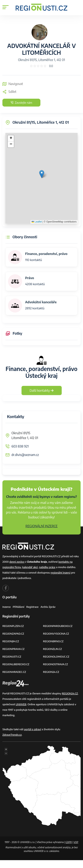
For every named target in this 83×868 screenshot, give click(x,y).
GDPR (69, 842)
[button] (42, 174)
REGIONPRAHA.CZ (13, 649)
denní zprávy (17, 562)
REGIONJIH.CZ (11, 641)
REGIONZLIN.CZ (52, 649)
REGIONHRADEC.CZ (14, 672)
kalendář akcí (30, 567)
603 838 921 (20, 446)
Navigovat (13, 84)
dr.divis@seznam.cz (25, 455)
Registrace (32, 607)
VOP (76, 842)
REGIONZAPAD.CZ (13, 634)
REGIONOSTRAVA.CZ (55, 664)
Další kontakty (41, 390)
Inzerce (7, 607)
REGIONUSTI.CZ (12, 657)
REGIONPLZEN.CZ (13, 626)
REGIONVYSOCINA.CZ (56, 634)
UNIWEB (21, 704)
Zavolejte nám (21, 103)
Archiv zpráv (48, 607)
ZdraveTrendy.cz (12, 735)
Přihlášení (18, 607)
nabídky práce (47, 567)
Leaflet (37, 222)
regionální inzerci (61, 573)
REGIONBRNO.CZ (53, 641)
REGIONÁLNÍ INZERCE (42, 526)
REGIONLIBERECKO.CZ (16, 664)
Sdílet (9, 92)
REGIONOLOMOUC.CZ (56, 657)
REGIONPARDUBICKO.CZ (58, 626)
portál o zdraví (33, 729)
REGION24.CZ (51, 672)
